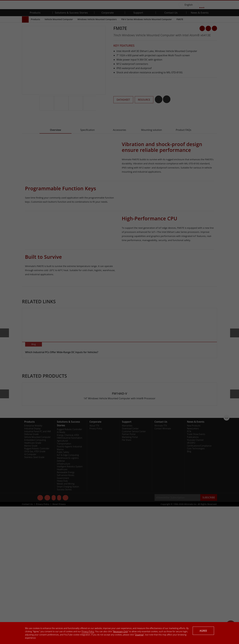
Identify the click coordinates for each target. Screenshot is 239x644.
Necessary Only (120, 631)
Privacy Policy (88, 631)
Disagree (139, 635)
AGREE (203, 631)
